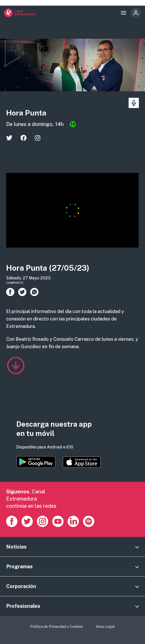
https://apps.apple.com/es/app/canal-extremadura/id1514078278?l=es (82, 462)
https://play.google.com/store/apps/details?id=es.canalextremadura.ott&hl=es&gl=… (36, 462)
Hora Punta (26, 113)
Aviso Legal (105, 627)
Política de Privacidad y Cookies (57, 627)
